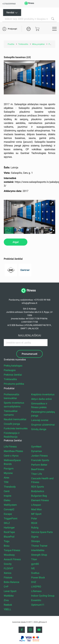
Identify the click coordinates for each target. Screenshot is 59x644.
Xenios (8, 573)
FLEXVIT (9, 568)
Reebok (8, 605)
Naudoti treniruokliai (15, 419)
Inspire (7, 496)
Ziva (6, 600)
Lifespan (36, 505)
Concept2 (9, 509)
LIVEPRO (36, 587)
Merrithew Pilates (13, 451)
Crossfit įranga (12, 424)
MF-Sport (36, 514)
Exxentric (36, 600)
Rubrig (35, 528)
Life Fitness (10, 447)
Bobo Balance (11, 582)
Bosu (7, 546)
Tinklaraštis (10, 379)
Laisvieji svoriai (40, 420)
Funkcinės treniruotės (16, 428)
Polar (34, 518)
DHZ (34, 582)
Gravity (8, 564)
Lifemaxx (36, 591)
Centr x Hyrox (11, 456)
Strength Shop (39, 555)
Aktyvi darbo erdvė (41, 399)
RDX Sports (38, 487)
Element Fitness (40, 500)
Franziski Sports (40, 460)
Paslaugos (10, 370)
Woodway (9, 555)
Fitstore (8, 578)
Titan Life (37, 474)
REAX (34, 523)
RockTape (9, 532)
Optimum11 (38, 605)
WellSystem (10, 505)
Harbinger (9, 528)
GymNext (36, 447)
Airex (7, 478)
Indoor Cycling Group (43, 596)
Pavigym (9, 469)
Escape (8, 514)
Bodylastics (38, 491)
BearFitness (38, 469)
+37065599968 (9, 4)
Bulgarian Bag (39, 496)
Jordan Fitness (39, 456)
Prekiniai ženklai (13, 375)
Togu (7, 541)
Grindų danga (39, 429)
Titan (34, 559)
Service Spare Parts (42, 532)
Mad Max (36, 509)
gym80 (35, 564)
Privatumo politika (14, 384)
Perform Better (39, 465)
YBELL (7, 609)
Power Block (38, 578)
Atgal (16, 242)
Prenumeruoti (29, 354)
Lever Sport (10, 591)
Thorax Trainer (39, 546)
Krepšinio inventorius (43, 394)
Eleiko (7, 500)
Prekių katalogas (13, 366)
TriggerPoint (11, 518)
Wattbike (9, 596)
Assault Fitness (12, 559)
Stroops (35, 541)
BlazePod (9, 537)
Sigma (35, 537)
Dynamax (37, 451)
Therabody (10, 487)
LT (29, 29)
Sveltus (35, 573)
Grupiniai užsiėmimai (43, 425)
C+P (6, 587)
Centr (7, 491)
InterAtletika (38, 550)
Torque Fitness (12, 550)
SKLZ (7, 523)
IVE (33, 568)
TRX (6, 482)
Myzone (8, 473)
